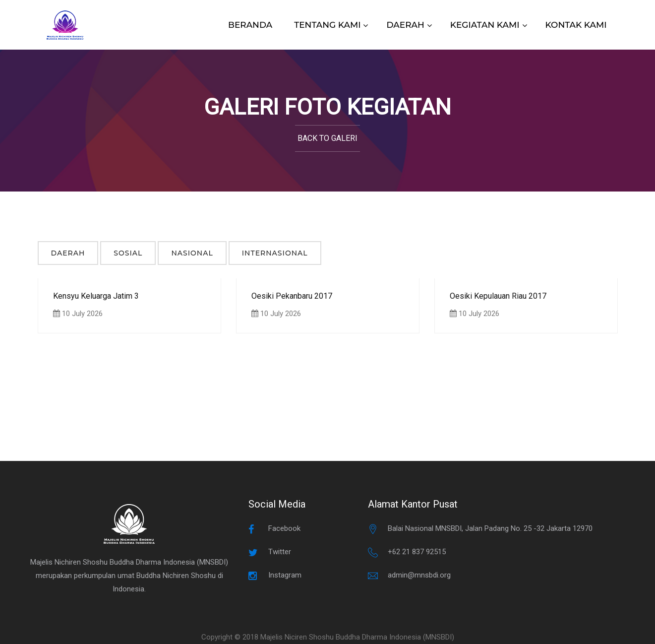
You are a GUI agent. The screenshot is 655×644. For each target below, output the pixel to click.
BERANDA (250, 25)
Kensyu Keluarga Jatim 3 (96, 296)
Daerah (68, 253)
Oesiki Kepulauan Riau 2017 (498, 296)
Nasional (192, 253)
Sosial (128, 253)
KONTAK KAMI (576, 25)
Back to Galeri (327, 138)
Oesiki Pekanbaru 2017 (292, 296)
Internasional (275, 253)
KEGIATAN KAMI (485, 25)
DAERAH (405, 25)
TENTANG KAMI (327, 25)
